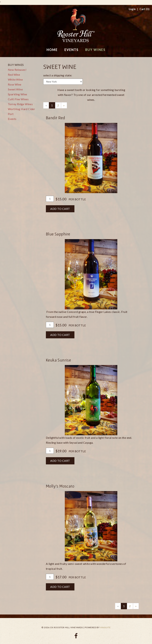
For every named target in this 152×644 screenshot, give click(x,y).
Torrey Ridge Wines (20, 104)
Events (12, 119)
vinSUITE (105, 627)
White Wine (15, 79)
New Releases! (17, 70)
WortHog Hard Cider (21, 109)
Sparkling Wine (18, 94)
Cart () (144, 9)
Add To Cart (60, 209)
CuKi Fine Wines (18, 99)
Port (11, 114)
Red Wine (14, 75)
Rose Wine (15, 84)
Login (132, 9)
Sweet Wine (15, 89)
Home (52, 50)
